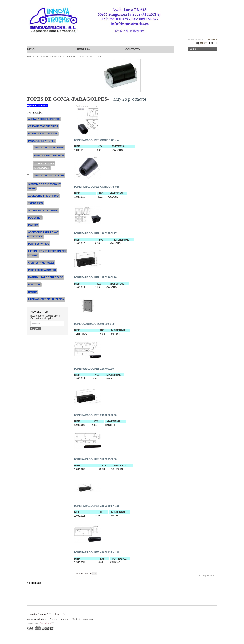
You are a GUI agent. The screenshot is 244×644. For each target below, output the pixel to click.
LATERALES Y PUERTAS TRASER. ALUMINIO (47, 253)
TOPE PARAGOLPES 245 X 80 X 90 (95, 415)
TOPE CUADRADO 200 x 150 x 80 (94, 324)
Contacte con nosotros (84, 619)
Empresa (84, 50)
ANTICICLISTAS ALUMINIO (49, 148)
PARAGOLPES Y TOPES (48, 57)
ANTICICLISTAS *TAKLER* (49, 176)
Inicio (50, 50)
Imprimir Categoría (37, 106)
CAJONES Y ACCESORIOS (43, 126)
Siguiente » (208, 575)
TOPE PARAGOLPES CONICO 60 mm (97, 140)
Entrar (213, 39)
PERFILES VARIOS (39, 244)
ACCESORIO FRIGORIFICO (43, 196)
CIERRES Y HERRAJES (41, 263)
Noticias (33, 292)
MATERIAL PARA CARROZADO (46, 277)
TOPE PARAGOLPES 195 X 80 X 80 (95, 278)
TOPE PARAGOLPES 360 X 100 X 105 (97, 506)
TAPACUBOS (35, 203)
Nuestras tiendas (59, 619)
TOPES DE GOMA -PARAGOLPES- (44, 166)
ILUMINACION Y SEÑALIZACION (46, 299)
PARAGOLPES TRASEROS (49, 155)
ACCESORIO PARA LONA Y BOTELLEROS (43, 234)
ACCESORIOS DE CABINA (43, 210)
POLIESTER (35, 218)
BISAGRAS (34, 285)
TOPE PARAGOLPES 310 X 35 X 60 (95, 459)
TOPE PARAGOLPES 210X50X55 (94, 369)
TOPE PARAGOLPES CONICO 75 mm (97, 187)
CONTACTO (133, 50)
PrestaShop (45, 623)
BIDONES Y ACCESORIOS (43, 134)
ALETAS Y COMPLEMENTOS (44, 119)
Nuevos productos (36, 619)
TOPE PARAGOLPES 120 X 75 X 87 (95, 234)
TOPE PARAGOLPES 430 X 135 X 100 (97, 552)
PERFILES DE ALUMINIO (42, 270)
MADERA (33, 225)
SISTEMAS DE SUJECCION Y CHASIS (44, 186)
